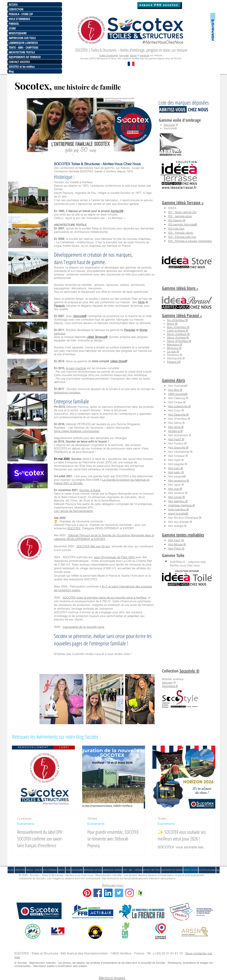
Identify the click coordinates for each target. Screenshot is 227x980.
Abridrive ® (175, 431)
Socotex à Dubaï (90, 490)
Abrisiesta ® (170, 686)
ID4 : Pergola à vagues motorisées (190, 241)
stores (133, 55)
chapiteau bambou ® (181, 505)
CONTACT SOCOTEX (19, 62)
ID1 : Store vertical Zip (182, 212)
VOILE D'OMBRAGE (19, 19)
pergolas (124, 55)
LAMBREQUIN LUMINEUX (23, 43)
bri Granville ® (179, 447)
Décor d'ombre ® (178, 337)
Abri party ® (176, 472)
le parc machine (76, 368)
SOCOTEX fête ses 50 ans (93, 546)
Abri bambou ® (178, 501)
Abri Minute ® (177, 544)
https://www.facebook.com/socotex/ (77, 431)
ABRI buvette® (178, 394)
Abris (141, 302)
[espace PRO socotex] (159, 5)
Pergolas (130, 330)
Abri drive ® (176, 427)
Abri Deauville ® (178, 414)
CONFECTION (16, 9)
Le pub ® (173, 351)
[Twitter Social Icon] (119, 893)
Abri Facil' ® (176, 540)
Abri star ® (175, 489)
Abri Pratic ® (176, 548)
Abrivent (167, 682)
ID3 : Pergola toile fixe (182, 237)
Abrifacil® (117, 211)
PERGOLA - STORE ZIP (21, 14)
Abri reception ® (178, 480)
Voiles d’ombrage (109, 55)
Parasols (59, 306)
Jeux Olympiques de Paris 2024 (115, 557)
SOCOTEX (74, 528)
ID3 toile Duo (176, 229)
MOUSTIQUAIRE (18, 33)
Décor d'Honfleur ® (179, 341)
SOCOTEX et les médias (22, 67)
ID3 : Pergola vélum (181, 233)
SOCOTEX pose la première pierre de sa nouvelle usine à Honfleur (104, 597)
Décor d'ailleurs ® (178, 334)
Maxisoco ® (175, 344)
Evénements (26, 824)
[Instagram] (130, 893)
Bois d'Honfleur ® (178, 327)
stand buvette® (178, 513)
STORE (12, 28)
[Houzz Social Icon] (140, 893)
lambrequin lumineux (68, 392)
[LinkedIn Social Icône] (108, 893)
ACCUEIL (13, 4)
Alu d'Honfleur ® (177, 320)
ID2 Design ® (177, 220)
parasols (145, 55)
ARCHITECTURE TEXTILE (22, 52)
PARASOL (14, 24)
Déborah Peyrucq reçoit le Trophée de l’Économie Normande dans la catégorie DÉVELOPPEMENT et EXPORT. (104, 537)
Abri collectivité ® (179, 406)
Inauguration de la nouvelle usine (83, 627)
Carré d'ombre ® (177, 331)
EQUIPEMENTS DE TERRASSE (25, 57)
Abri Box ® (175, 390)
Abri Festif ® (176, 439)
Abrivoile (169, 125)
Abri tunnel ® (176, 497)
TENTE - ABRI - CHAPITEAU (24, 47)
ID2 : (171, 216)
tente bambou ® (178, 509)
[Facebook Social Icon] (98, 893)
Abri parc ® (175, 468)
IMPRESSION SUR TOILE (22, 38)
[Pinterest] (87, 893)
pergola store (183, 216)
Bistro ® (172, 324)
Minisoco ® (174, 348)
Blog (11, 71)
